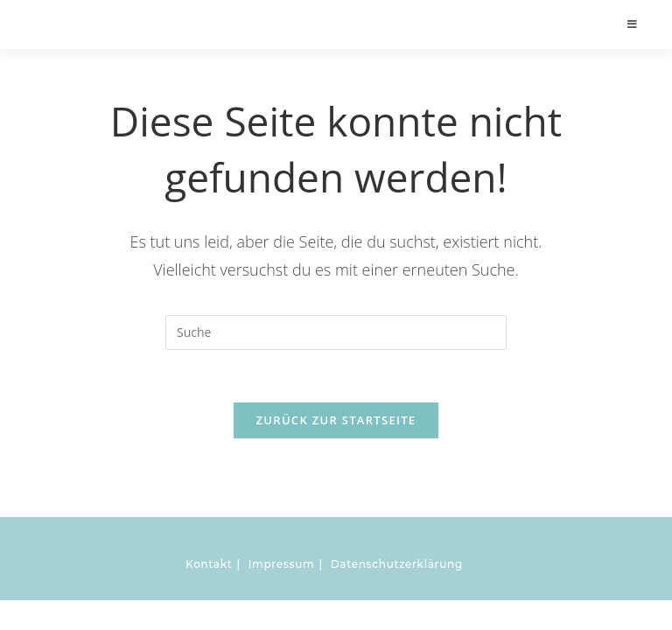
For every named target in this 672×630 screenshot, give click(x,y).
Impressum (282, 564)
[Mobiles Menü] (633, 24)
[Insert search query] (336, 332)
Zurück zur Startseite (336, 420)
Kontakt (209, 564)
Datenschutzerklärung (397, 564)
